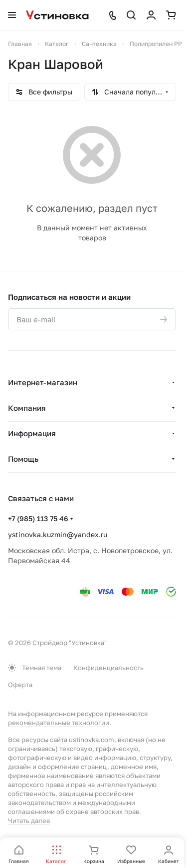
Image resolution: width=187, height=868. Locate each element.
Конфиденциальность (108, 668)
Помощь (23, 459)
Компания (27, 408)
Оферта (20, 685)
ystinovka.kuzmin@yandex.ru (58, 534)
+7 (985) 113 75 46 (38, 518)
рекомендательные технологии (59, 723)
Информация (32, 433)
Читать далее (29, 821)
